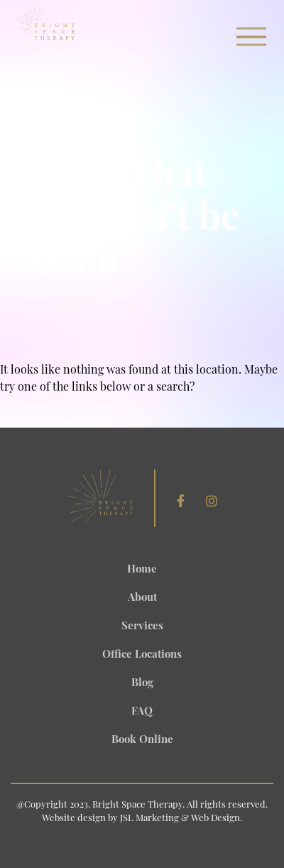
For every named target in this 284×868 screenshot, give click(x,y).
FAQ (142, 712)
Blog (142, 684)
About (142, 598)
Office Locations (142, 655)
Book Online (142, 740)
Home (142, 570)
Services (142, 627)
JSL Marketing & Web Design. (181, 819)
